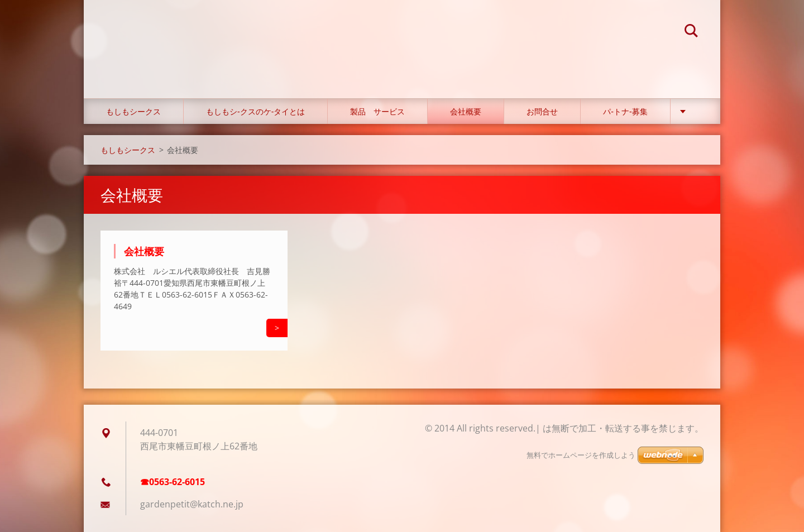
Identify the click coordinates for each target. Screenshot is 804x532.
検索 (691, 32)
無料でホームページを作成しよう (581, 455)
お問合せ (542, 111)
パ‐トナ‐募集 (625, 111)
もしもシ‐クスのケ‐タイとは (255, 111)
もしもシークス (133, 111)
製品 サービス (377, 111)
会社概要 (466, 111)
